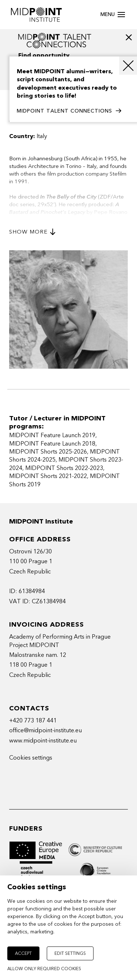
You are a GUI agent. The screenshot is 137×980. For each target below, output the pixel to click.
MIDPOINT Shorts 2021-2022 (48, 476)
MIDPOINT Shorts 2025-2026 (48, 452)
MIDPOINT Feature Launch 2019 (52, 435)
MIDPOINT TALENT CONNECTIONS (69, 111)
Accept (23, 953)
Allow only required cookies (44, 969)
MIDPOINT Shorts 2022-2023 (64, 468)
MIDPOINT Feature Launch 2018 (52, 444)
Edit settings (70, 953)
